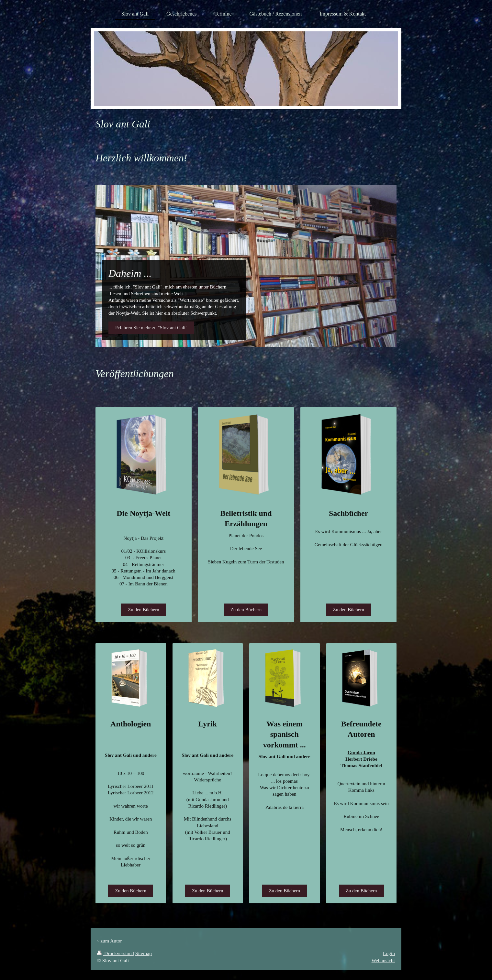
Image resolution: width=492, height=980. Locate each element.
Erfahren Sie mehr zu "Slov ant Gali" (151, 328)
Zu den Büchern (144, 610)
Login (389, 953)
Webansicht (383, 960)
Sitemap (144, 953)
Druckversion (115, 953)
